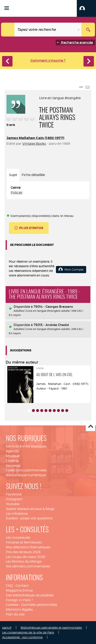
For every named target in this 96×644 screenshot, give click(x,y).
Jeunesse (13, 466)
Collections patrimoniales (26, 470)
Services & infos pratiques (26, 446)
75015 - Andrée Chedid (51, 325)
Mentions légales (19, 609)
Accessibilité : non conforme (22, 637)
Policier (17, 192)
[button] (86, 8)
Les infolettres (17, 514)
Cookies (12, 605)
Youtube (13, 504)
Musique (13, 456)
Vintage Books (34, 144)
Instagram (14, 499)
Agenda (12, 451)
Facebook (14, 494)
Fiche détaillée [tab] (33, 175)
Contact (22, 586)
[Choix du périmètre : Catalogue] (8, 30)
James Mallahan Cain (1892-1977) (35, 138)
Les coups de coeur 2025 (26, 557)
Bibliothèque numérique (26, 475)
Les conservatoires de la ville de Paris (28, 632)
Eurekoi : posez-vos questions (29, 518)
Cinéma (12, 461)
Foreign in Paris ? (19, 600)
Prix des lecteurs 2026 (23, 552)
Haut (90, 427)
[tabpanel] (48, 190)
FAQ (9, 586)
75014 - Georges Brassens (53, 307)
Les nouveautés (18, 538)
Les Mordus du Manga (24, 561)
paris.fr (7, 628)
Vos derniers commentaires (28, 566)
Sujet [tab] (13, 175)
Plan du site (15, 614)
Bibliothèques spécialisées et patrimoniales (51, 628)
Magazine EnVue (19, 590)
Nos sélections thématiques (28, 547)
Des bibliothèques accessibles (30, 595)
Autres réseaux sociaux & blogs (30, 509)
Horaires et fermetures (24, 542)
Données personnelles (39, 605)
